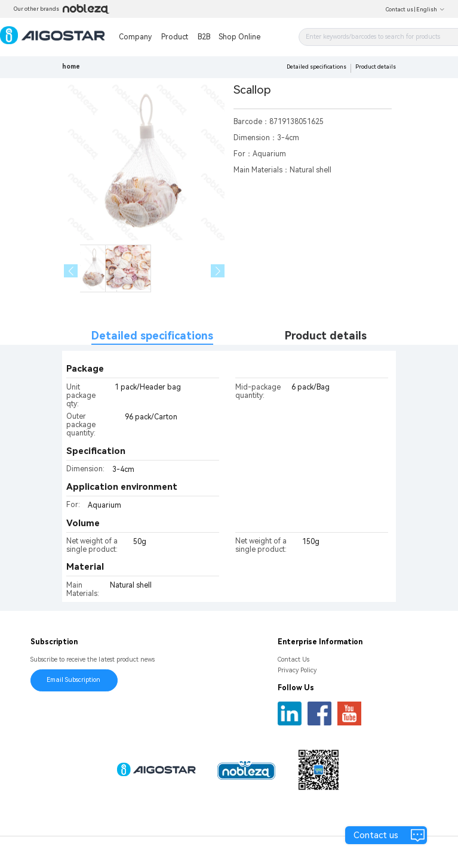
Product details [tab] (326, 336)
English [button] (431, 10)
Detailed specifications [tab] (152, 336)
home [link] (71, 67)
